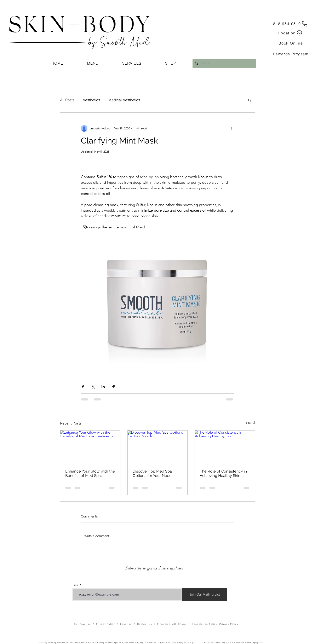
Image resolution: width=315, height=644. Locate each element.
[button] (250, 100)
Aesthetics (91, 100)
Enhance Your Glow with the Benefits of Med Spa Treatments (90, 473)
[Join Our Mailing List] (204, 594)
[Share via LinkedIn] (103, 387)
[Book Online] (291, 43)
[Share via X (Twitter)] (93, 387)
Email (76, 585)
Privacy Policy (229, 624)
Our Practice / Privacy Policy (96, 624)
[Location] (291, 33)
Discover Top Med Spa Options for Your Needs (153, 473)
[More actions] (232, 128)
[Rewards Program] (291, 54)
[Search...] (224, 63)
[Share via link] (113, 387)
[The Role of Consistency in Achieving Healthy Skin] (225, 447)
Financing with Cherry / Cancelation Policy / (190, 624)
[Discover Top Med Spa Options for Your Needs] (158, 447)
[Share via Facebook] (83, 387)
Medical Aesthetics (124, 100)
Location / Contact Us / (139, 624)
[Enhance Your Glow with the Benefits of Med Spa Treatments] (90, 447)
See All (250, 423)
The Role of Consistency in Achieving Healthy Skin (223, 473)
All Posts (67, 100)
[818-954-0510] (291, 24)
